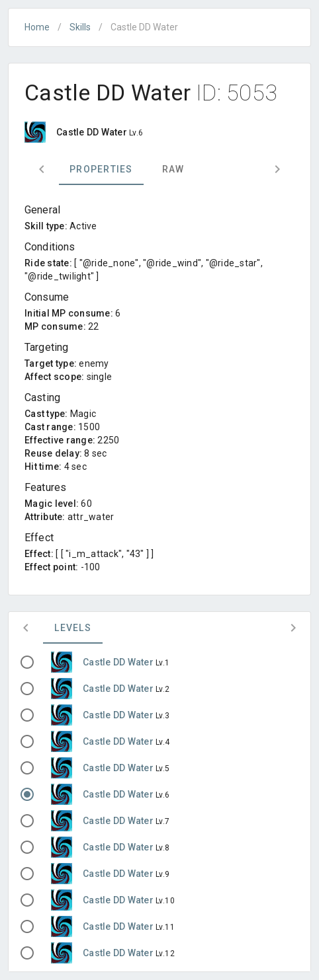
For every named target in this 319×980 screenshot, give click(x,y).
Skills (80, 27)
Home (37, 27)
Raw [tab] (173, 169)
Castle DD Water (119, 662)
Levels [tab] (73, 628)
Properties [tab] (101, 169)
